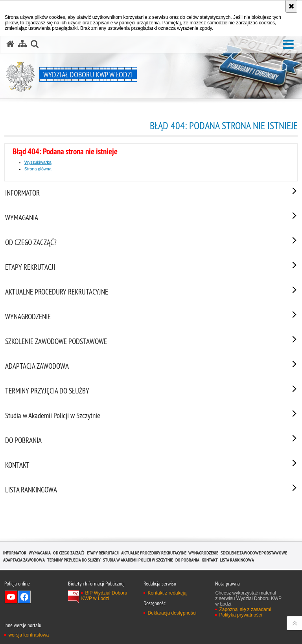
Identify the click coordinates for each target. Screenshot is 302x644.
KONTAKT (210, 560)
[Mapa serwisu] (22, 44)
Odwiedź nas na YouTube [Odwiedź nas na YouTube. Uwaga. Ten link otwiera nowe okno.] (11, 597)
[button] (288, 45)
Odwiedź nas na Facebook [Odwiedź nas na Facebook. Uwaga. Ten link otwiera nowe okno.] (24, 597)
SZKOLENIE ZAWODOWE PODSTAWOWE (254, 553)
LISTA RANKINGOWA (237, 560)
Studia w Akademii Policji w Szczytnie (138, 560)
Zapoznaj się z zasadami (245, 609)
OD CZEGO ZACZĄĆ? (69, 553)
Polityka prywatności (240, 615)
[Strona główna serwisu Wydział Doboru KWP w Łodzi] (10, 44)
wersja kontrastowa (29, 635)
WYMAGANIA (40, 553)
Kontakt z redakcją (167, 593)
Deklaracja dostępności (172, 613)
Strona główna (38, 169)
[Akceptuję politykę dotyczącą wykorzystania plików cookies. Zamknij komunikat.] (291, 6)
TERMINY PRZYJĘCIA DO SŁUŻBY (74, 560)
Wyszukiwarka (38, 162)
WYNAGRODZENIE (203, 553)
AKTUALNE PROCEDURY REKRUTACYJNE (154, 553)
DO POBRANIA (187, 560)
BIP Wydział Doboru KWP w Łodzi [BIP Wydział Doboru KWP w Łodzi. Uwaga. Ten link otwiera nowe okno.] (104, 596)
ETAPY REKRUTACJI (103, 553)
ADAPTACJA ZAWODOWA (24, 560)
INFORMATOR (15, 553)
